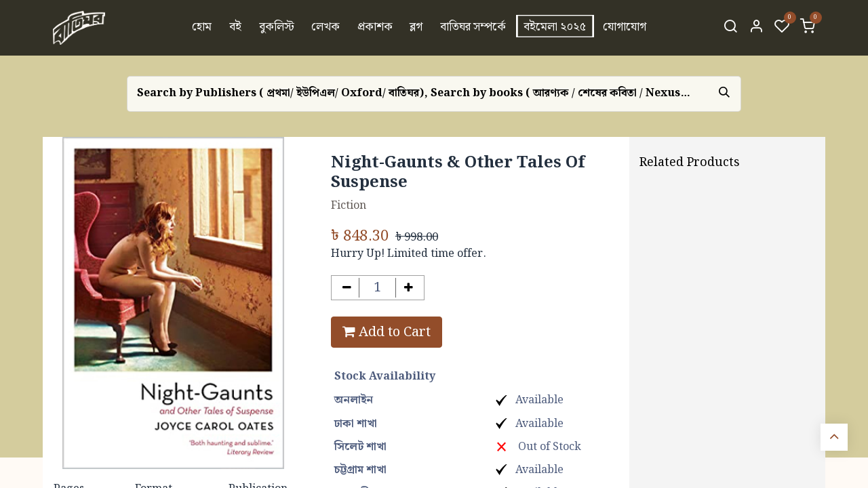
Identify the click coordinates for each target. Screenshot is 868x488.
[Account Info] (756, 28)
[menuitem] (202, 28)
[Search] (730, 28)
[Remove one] (347, 288)
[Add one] (409, 288)
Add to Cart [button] (387, 332)
